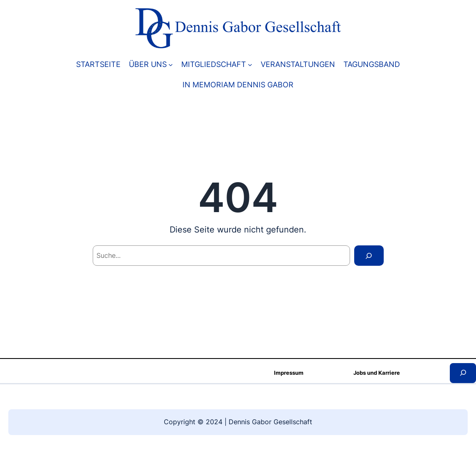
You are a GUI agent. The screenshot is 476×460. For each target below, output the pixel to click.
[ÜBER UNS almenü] (171, 64)
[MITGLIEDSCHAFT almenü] (250, 64)
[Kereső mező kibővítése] (463, 373)
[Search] (369, 256)
